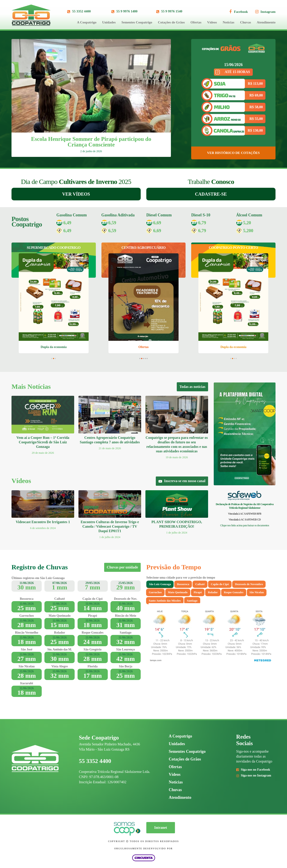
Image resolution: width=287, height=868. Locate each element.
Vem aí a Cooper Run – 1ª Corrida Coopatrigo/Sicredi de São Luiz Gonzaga (43, 442)
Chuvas (246, 22)
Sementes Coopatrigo (137, 22)
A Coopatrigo (87, 22)
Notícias (229, 22)
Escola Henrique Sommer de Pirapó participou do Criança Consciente (91, 142)
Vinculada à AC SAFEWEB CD (245, 520)
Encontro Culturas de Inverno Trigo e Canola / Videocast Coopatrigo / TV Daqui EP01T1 (110, 526)
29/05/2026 (93, 583)
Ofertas (196, 22)
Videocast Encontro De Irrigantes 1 (43, 522)
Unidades (109, 22)
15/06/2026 (233, 65)
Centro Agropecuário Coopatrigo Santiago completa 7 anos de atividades (110, 440)
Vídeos (212, 22)
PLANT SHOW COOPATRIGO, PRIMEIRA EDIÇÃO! (177, 524)
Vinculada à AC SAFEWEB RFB (245, 514)
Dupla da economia (54, 347)
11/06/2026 (26, 583)
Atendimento (266, 22)
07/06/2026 (60, 583)
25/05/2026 (126, 583)
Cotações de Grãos (171, 22)
